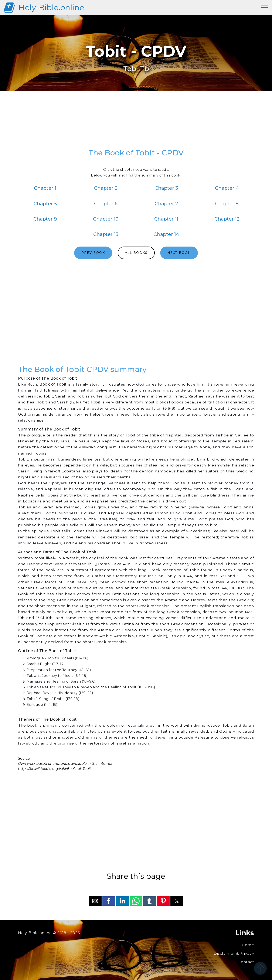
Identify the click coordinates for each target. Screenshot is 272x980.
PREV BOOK (93, 253)
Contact (246, 962)
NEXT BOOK (179, 253)
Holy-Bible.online (51, 8)
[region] (136, 122)
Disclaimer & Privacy (234, 953)
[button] (95, 901)
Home (248, 945)
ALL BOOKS (136, 253)
